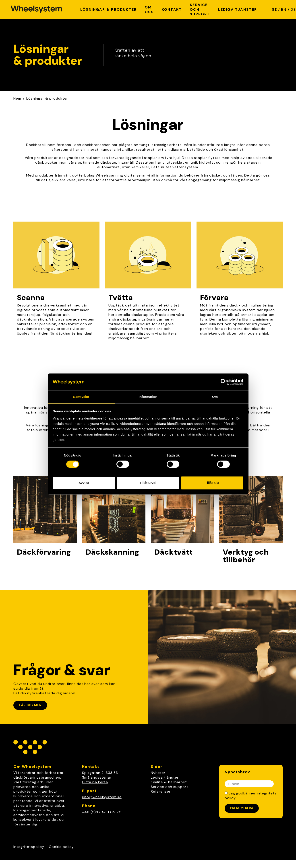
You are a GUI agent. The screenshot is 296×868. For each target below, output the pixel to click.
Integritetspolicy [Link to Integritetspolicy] (29, 847)
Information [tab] (148, 397)
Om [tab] (215, 397)
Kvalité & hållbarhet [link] (169, 782)
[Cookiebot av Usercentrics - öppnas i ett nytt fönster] (224, 382)
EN (284, 9)
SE (274, 9)
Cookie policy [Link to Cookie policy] (61, 847)
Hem (17, 98)
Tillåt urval (148, 483)
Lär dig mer (30, 705)
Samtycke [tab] (81, 397)
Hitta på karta (95, 782)
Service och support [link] (170, 787)
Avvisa (84, 483)
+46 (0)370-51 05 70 (102, 812)
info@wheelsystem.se (102, 797)
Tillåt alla (212, 483)
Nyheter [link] (158, 773)
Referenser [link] (161, 791)
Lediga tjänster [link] (165, 777)
